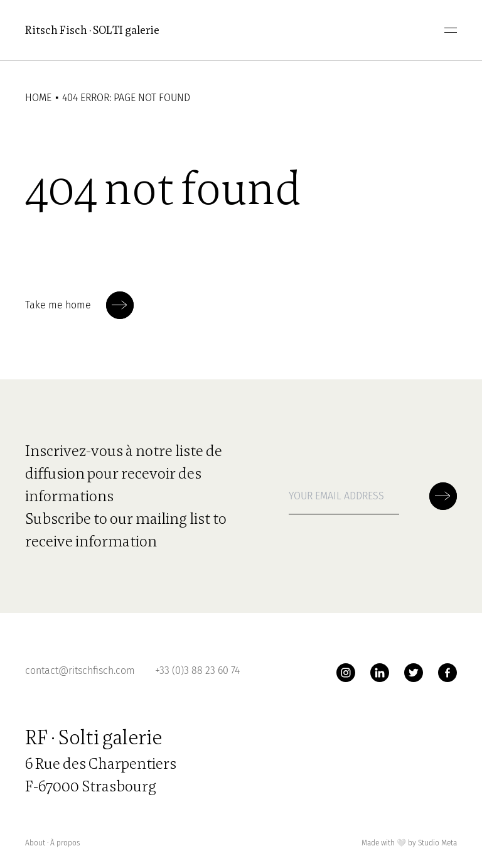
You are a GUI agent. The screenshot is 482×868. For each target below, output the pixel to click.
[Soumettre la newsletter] (120, 305)
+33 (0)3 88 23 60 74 (197, 670)
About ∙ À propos (53, 843)
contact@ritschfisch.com (80, 670)
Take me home (79, 305)
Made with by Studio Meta (409, 843)
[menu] (451, 30)
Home (38, 98)
